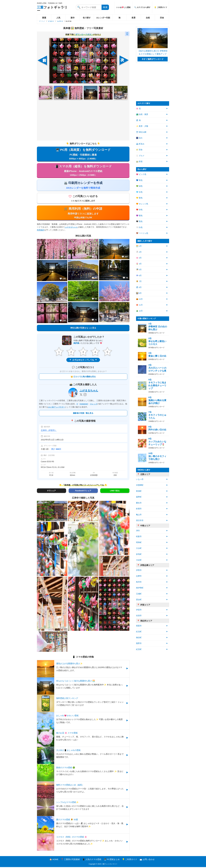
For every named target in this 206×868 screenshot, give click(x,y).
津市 (138, 531)
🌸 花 (138, 109)
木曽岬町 (140, 485)
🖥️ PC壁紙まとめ (112, 860)
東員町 (139, 491)
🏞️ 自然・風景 (142, 114)
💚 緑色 (139, 186)
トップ (42, 21)
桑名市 (139, 503)
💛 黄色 (139, 198)
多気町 (139, 554)
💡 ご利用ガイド (161, 7)
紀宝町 (139, 649)
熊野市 (139, 643)
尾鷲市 (139, 626)
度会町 (139, 600)
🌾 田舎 (139, 150)
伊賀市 (51, 21)
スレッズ (94, 405)
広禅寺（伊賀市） (49, 431)
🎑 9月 (139, 293)
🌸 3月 (139, 258)
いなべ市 (140, 479)
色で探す (87, 18)
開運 (44, 18)
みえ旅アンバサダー (57, 408)
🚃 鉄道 (139, 161)
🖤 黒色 (139, 221)
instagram (84, 405)
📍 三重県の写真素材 (70, 860)
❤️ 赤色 (139, 210)
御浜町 (139, 638)
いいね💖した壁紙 (123, 7)
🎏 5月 (139, 270)
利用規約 (41, 231)
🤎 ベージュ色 (142, 233)
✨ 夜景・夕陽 (142, 126)
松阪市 (139, 536)
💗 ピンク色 (141, 174)
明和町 (139, 542)
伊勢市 (139, 570)
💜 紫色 (139, 216)
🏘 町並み (140, 144)
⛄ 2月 (139, 252)
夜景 (134, 18)
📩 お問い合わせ (147, 860)
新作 (73, 18)
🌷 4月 (139, 264)
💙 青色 (139, 180)
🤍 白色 (139, 227)
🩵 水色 (139, 192)
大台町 (139, 548)
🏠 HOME (54, 860)
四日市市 (140, 520)
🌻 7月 (139, 281)
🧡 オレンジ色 (142, 204)
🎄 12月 (139, 311)
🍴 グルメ (140, 156)
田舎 (162, 18)
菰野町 (139, 497)
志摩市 (139, 576)
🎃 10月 (139, 299)
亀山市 (139, 515)
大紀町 (139, 560)
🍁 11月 (139, 305)
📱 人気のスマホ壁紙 (92, 860)
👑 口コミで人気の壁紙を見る (83, 378)
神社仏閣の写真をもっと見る (83, 329)
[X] (81, 396)
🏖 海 (138, 120)
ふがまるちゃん (71, 228)
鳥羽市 (139, 582)
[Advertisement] (83, 120)
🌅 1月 (139, 246)
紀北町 (139, 632)
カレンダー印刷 (103, 18)
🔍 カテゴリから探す (142, 7)
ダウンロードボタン (84, 34)
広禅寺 (60, 21)
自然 (148, 18)
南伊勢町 (140, 588)
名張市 (139, 616)
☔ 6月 (139, 276)
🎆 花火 (139, 138)
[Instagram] (85, 396)
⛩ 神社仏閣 (141, 132)
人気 (58, 18)
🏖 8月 (139, 287)
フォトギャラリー (52, 9)
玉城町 (139, 594)
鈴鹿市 (139, 509)
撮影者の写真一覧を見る (83, 414)
